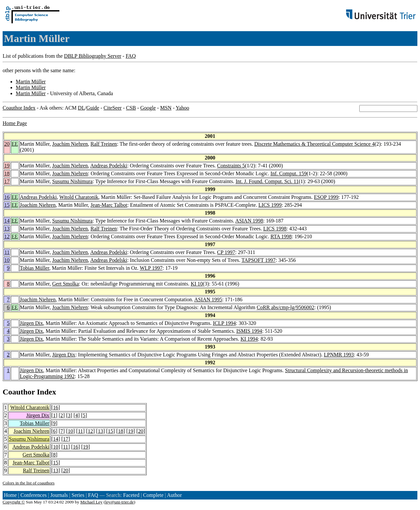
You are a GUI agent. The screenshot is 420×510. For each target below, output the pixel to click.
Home (10, 495)
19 (7, 166)
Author (174, 495)
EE (15, 144)
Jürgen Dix (31, 323)
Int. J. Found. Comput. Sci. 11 (267, 181)
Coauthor (19, 392)
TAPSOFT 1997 (259, 260)
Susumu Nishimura (72, 181)
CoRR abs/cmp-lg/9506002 (285, 307)
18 (7, 173)
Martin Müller (31, 82)
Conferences (33, 495)
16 (7, 197)
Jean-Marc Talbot (109, 205)
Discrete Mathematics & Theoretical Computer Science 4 (315, 144)
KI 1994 (249, 339)
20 (7, 144)
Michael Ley (92, 502)
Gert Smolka (65, 284)
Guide (93, 108)
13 (7, 229)
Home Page (15, 123)
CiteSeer (113, 108)
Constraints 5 (231, 166)
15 (7, 205)
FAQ (131, 56)
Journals (59, 495)
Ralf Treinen (104, 144)
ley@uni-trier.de (119, 502)
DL (81, 108)
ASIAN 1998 (249, 221)
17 (7, 181)
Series (78, 495)
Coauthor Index (19, 108)
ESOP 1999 (326, 197)
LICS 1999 (270, 205)
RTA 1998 (281, 236)
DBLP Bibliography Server (93, 56)
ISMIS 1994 (249, 331)
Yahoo (182, 108)
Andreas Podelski (109, 166)
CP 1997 (226, 252)
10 (7, 260)
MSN (166, 108)
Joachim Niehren (70, 144)
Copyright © (14, 502)
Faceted (131, 495)
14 (7, 221)
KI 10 (197, 284)
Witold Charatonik (79, 197)
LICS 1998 (275, 229)
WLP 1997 (151, 268)
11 (7, 252)
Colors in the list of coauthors (29, 483)
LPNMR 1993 (339, 355)
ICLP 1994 (224, 323)
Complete (153, 495)
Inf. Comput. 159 (288, 173)
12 (7, 236)
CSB (131, 108)
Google (148, 108)
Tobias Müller (35, 268)
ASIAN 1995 (208, 299)
